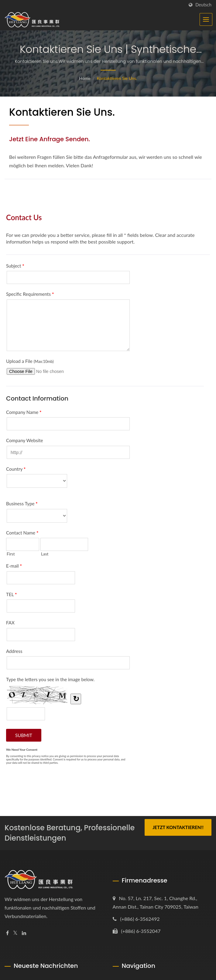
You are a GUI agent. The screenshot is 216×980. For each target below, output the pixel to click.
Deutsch (203, 5)
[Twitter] (15, 933)
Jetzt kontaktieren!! (178, 827)
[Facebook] (7, 933)
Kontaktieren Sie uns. (117, 78)
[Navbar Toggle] (206, 19)
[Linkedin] (24, 933)
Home (85, 78)
